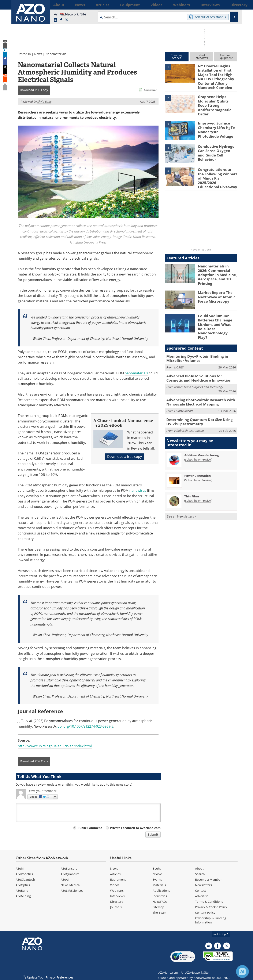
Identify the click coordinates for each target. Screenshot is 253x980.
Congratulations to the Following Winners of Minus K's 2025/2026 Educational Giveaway (216, 170)
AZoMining (23, 896)
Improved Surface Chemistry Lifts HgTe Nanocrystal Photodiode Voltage (217, 123)
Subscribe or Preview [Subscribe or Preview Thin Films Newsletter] (198, 478)
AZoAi (65, 880)
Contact (200, 891)
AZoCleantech (25, 880)
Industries (160, 896)
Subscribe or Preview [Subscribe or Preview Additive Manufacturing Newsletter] (198, 436)
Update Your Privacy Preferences (48, 975)
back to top (221, 934)
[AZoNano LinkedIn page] (55, 20)
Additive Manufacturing (202, 432)
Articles (115, 874)
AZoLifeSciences (72, 891)
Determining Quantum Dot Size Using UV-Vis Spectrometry (202, 399)
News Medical (71, 885)
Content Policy (205, 913)
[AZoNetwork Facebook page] (61, 20)
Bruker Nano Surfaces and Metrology (199, 366)
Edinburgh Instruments (189, 408)
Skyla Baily (44, 102)
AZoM (20, 869)
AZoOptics (23, 885)
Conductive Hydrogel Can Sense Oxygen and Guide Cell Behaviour (216, 145)
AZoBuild (22, 891)
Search (200, 874)
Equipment (118, 880)
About (199, 869)
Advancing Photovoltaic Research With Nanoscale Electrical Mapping (197, 381)
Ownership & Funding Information (211, 920)
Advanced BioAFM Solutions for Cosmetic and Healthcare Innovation (199, 358)
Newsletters (204, 885)
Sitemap (158, 907)
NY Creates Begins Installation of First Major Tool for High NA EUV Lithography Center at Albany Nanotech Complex (217, 75)
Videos (115, 885)
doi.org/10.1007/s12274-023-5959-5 (85, 726)
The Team (160, 913)
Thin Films (192, 473)
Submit (153, 834)
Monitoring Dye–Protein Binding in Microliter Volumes (194, 339)
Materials (159, 885)
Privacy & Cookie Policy (211, 907)
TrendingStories (177, 56)
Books (157, 869)
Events (157, 880)
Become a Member (208, 880)
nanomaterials (136, 373)
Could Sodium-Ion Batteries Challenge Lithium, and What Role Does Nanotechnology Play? (217, 311)
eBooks (158, 874)
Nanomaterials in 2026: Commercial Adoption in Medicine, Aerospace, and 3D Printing (217, 263)
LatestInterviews (201, 56)
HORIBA (179, 347)
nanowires (138, 490)
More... (232, 5)
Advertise (202, 896)
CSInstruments (184, 389)
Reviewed (150, 90)
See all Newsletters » (182, 493)
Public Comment (90, 828)
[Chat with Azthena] (242, 972)
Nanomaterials (56, 54)
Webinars (117, 891)
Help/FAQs (160, 902)
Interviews (117, 896)
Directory (117, 902)
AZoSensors (69, 869)
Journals (116, 907)
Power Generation (198, 453)
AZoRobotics (24, 874)
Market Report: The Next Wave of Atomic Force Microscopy (215, 284)
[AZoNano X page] (67, 20)
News (38, 54)
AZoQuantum (70, 874)
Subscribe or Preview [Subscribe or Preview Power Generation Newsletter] (198, 457)
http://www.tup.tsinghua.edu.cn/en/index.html (55, 746)
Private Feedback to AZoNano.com (135, 828)
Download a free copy (124, 457)
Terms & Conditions (209, 902)
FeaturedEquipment (226, 56)
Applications (161, 891)
